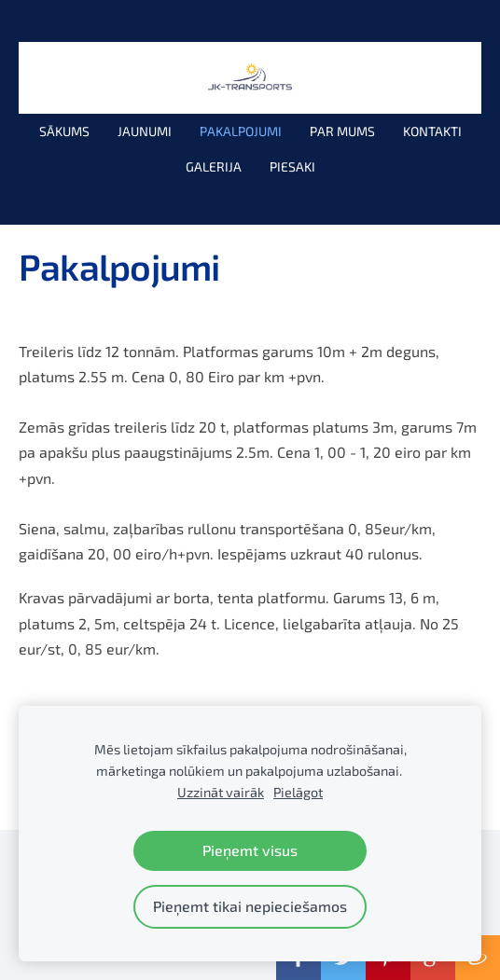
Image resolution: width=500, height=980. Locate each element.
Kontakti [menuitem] (432, 131)
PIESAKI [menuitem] (292, 166)
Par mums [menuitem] (342, 131)
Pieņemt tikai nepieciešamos (250, 906)
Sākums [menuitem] (64, 131)
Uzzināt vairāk (221, 792)
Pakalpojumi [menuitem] (241, 131)
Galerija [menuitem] (214, 166)
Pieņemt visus (250, 850)
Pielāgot (298, 792)
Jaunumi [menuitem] (145, 131)
